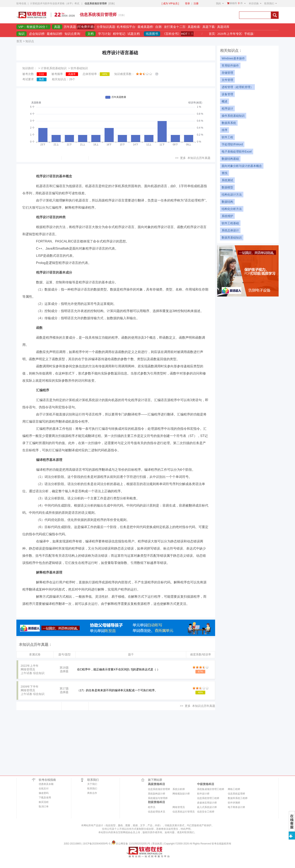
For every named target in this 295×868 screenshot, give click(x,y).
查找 (225, 173)
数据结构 (227, 202)
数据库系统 (229, 123)
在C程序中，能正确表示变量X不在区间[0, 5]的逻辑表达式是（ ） (118, 669)
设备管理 (227, 94)
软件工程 (227, 137)
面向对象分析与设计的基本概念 (242, 166)
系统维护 (227, 216)
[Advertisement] (188, 15)
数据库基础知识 (232, 238)
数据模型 (227, 187)
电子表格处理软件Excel (237, 152)
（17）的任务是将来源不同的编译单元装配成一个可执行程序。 (117, 690)
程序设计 (227, 109)
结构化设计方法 (232, 195)
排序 (225, 130)
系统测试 (227, 180)
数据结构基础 (230, 159)
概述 (225, 101)
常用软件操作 (230, 66)
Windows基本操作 (233, 58)
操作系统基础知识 (233, 116)
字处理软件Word (232, 144)
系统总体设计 (230, 230)
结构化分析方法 (232, 209)
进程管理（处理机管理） (237, 87)
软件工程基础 (230, 223)
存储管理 (227, 73)
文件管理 (227, 80)
